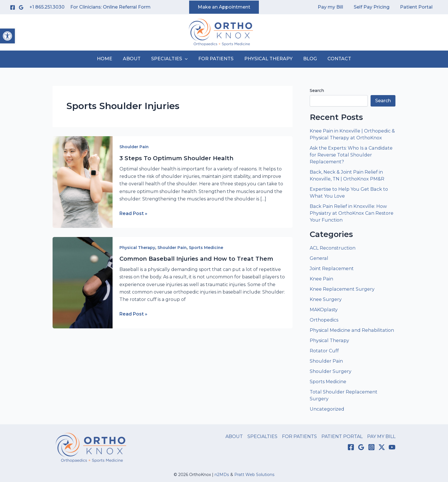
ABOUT (135, 59)
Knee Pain (321, 279)
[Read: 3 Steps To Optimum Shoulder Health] (83, 182)
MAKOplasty (324, 310)
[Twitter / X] (382, 447)
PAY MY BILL (381, 436)
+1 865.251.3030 (47, 7)
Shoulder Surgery (331, 371)
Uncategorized (327, 409)
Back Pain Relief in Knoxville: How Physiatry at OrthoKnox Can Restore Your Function (351, 213)
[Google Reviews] (21, 7)
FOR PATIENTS (216, 59)
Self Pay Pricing (374, 7)
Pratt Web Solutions (254, 475)
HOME (109, 59)
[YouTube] (392, 447)
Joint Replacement (332, 269)
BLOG (307, 59)
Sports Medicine (207, 248)
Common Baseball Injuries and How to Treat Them (196, 259)
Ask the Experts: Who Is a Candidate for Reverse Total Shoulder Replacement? (351, 155)
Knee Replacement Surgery (342, 289)
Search (317, 91)
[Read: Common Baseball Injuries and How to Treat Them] (83, 282)
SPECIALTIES (171, 59)
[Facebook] (13, 7)
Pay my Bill (334, 7)
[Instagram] (371, 447)
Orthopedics (324, 320)
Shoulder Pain (134, 147)
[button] (7, 36)
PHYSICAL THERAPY (267, 59)
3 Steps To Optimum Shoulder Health (176, 158)
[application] (187, 59)
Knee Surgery (326, 299)
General (319, 258)
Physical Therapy (138, 248)
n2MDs (222, 475)
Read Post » (133, 214)
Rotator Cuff (324, 351)
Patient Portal (417, 7)
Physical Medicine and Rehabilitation (351, 330)
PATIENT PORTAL (342, 436)
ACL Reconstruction (333, 248)
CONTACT (335, 59)
